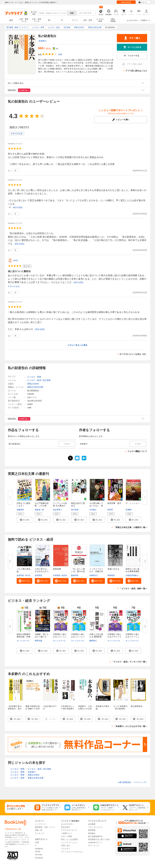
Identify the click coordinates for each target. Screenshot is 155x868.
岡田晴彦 (111, 575)
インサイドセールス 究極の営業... (96, 571)
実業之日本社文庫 (35, 387)
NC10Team (30, 575)
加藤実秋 (20, 510)
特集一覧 (39, 830)
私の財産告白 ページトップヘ (133, 782)
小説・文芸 (87, 20)
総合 (11, 20)
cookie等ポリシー (95, 842)
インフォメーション (69, 842)
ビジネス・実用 (34, 377)
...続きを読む (17, 207)
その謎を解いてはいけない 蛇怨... (96, 506)
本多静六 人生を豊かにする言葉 (85, 709)
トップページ (40, 824)
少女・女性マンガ (37, 20)
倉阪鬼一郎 (39, 510)
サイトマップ (94, 846)
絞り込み (34, 13)
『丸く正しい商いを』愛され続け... (78, 571)
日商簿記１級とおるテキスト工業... (114, 637)
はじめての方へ (133, 20)
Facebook (39, 858)
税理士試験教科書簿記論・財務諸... (24, 637)
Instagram (39, 849)
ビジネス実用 (100, 20)
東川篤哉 (75, 510)
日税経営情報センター (135, 575)
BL (49, 20)
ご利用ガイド (145, 20)
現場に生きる (113, 569)
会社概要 (92, 824)
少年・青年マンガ (24, 20)
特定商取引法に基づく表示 (99, 839)
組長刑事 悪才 (114, 503)
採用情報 (92, 830)
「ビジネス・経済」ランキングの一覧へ (129, 662)
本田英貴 (38, 575)
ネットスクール (23, 641)
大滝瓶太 (93, 510)
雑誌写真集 (113, 20)
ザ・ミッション (133, 503)
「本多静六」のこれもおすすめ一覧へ (130, 726)
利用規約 (92, 833)
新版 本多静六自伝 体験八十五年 (33, 707)
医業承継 (57, 569)
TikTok (38, 852)
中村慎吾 (57, 575)
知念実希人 (58, 510)
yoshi (15, 260)
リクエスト (66, 849)
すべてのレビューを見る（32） (133, 354)
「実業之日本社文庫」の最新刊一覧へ (130, 527)
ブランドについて (95, 827)
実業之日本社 (33, 384)
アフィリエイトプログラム (72, 852)
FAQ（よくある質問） (70, 839)
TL (62, 20)
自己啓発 (47, 380)
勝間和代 (93, 641)
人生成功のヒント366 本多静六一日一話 (67, 709)
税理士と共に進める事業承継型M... (133, 571)
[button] (24, 520)
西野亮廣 (38, 641)
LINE (37, 842)
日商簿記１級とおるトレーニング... (60, 637)
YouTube (39, 855)
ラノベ (75, 20)
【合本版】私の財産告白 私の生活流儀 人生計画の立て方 (15, 710)
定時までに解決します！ (24, 504)
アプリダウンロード (69, 830)
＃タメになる (17, 133)
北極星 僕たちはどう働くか (42, 635)
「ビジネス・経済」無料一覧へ (133, 589)
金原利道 (20, 575)
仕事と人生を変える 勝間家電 (96, 635)
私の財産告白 (137, 706)
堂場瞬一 (129, 510)
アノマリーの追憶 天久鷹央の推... (60, 506)
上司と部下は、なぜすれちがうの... (42, 571)
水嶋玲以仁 (94, 575)
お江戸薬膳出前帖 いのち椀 (42, 504)
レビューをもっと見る (77, 345)
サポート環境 (66, 836)
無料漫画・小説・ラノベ (45, 827)
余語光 (64, 575)
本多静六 (43, 41)
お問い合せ (66, 846)
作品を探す (66, 827)
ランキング (40, 833)
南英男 (110, 510)
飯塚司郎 (75, 575)
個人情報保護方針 (95, 836)
